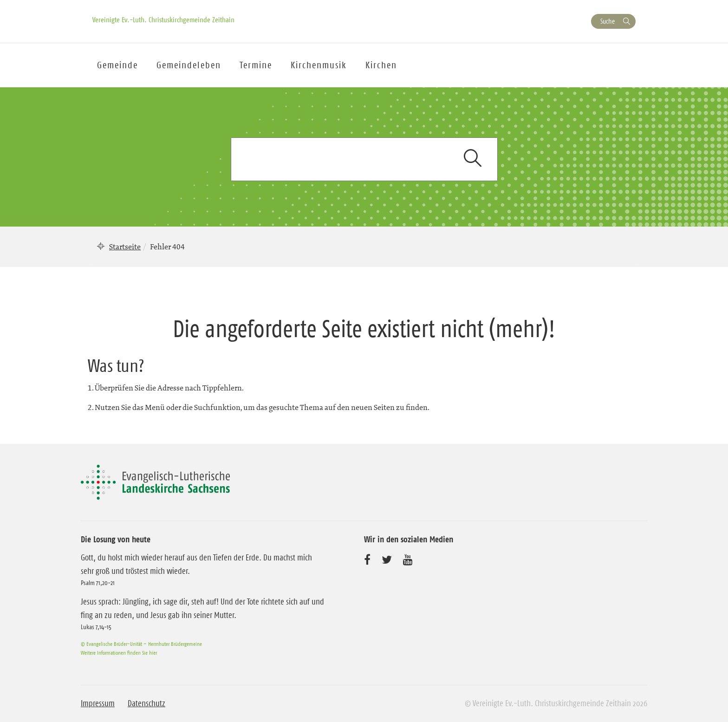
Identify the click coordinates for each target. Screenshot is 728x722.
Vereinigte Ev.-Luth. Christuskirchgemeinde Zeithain (163, 20)
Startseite (125, 247)
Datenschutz (146, 703)
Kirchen (381, 65)
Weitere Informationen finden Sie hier (119, 653)
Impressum (98, 703)
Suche (608, 21)
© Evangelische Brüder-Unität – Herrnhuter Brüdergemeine (141, 644)
